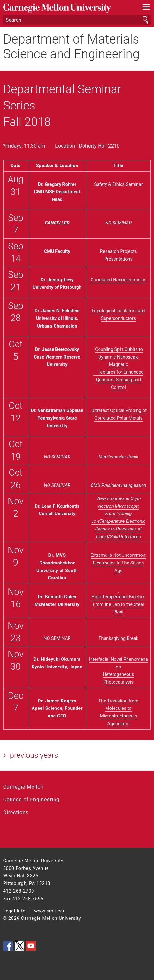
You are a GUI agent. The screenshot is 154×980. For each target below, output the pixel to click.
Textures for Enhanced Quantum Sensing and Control (118, 380)
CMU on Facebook (8, 946)
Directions (16, 812)
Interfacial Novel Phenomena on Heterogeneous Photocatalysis (118, 667)
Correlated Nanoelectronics (118, 280)
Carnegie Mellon (23, 787)
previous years (34, 755)
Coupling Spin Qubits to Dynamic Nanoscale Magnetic (119, 357)
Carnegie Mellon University (66, 8)
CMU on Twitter (19, 946)
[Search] (77, 20)
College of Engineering (31, 800)
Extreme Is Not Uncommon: (119, 555)
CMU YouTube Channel (31, 946)
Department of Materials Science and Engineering (71, 47)
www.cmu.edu (50, 911)
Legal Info (15, 911)
